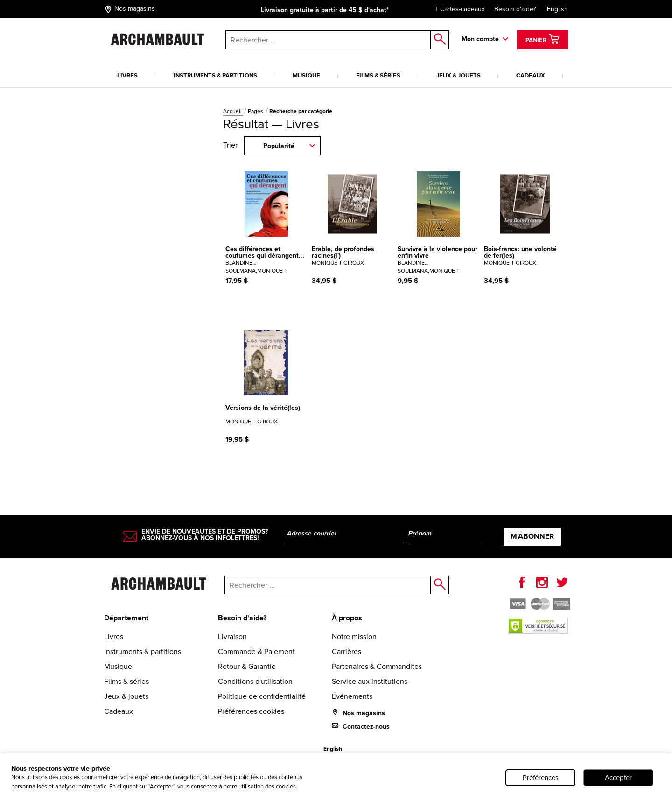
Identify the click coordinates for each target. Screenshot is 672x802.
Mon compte (480, 39)
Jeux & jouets (458, 75)
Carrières (346, 651)
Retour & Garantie (247, 666)
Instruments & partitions (215, 75)
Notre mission (354, 637)
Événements (352, 696)
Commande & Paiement (256, 651)
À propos (347, 618)
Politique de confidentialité (262, 696)
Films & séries (378, 75)
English (557, 9)
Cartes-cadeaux (458, 9)
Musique (306, 75)
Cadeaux (531, 75)
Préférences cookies (251, 711)
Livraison (232, 637)
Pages (256, 111)
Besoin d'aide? (515, 9)
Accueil (233, 111)
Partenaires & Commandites (377, 666)
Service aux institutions (370, 681)
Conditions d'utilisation (255, 681)
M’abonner (532, 536)
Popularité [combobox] (279, 146)
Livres (127, 75)
